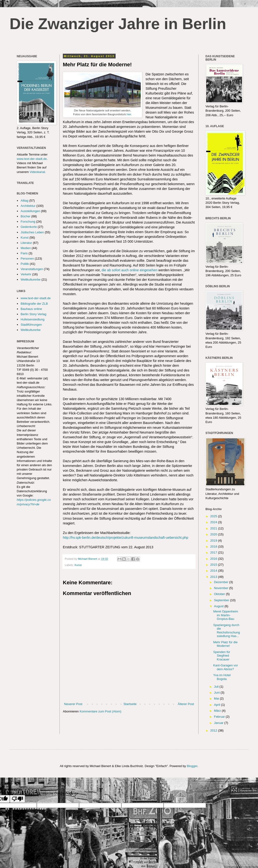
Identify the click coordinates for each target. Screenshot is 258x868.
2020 (214, 534)
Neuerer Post (73, 704)
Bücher (25, 216)
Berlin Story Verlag (33, 314)
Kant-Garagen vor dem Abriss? (225, 667)
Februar (220, 717)
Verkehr (26, 274)
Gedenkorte (29, 227)
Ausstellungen (30, 211)
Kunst (78, 565)
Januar (219, 723)
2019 (214, 541)
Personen (27, 259)
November (222, 588)
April (218, 705)
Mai (217, 698)
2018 (214, 546)
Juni (217, 693)
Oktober (220, 594)
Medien (26, 248)
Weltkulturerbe (31, 280)
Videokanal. (38, 172)
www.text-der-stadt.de (32, 159)
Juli (217, 687)
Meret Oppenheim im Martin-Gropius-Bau (226, 615)
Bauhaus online (31, 309)
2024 (214, 522)
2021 (214, 528)
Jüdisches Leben (32, 232)
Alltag (24, 201)
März (218, 711)
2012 (214, 730)
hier (129, 114)
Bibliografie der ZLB (34, 304)
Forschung (28, 222)
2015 (214, 565)
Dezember (222, 582)
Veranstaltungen (32, 269)
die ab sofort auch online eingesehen (129, 270)
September (222, 600)
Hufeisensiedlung (32, 319)
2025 (214, 516)
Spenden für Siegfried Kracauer (222, 656)
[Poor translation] (17, 799)
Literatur (26, 243)
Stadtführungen (31, 325)
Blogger (192, 766)
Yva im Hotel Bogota (222, 677)
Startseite (130, 704)
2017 (214, 552)
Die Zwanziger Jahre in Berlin (118, 24)
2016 (214, 559)
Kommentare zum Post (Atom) (100, 711)
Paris (24, 253)
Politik (25, 264)
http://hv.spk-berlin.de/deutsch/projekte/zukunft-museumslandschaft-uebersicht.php (126, 538)
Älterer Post (186, 704)
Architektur (28, 206)
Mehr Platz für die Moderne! (225, 644)
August (219, 606)
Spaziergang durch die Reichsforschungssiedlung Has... (226, 631)
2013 (214, 577)
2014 (214, 571)
